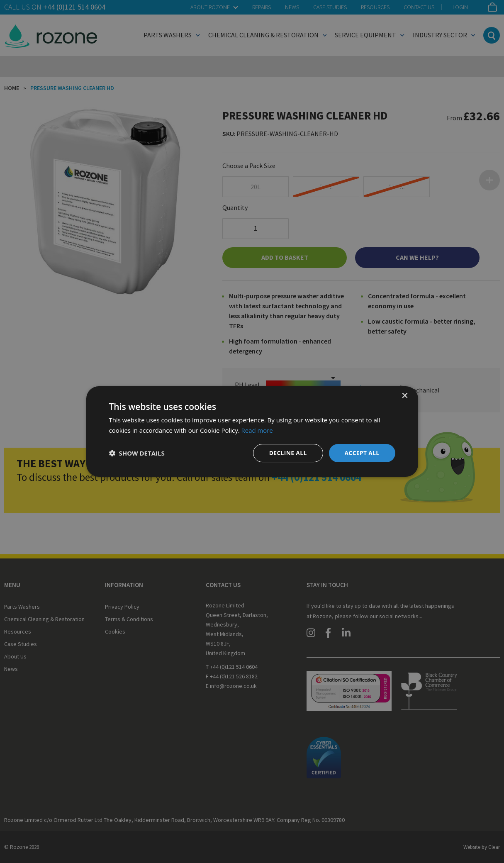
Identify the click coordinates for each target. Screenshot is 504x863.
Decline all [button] (287, 453)
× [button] (405, 396)
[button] (137, 453)
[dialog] (252, 431)
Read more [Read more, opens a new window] (257, 430)
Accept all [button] (362, 453)
